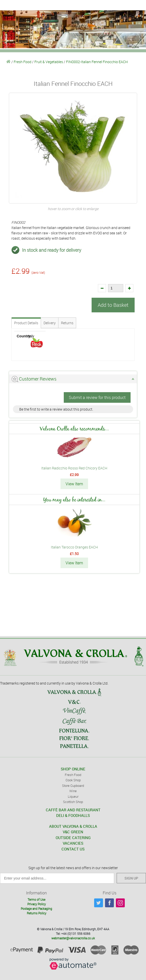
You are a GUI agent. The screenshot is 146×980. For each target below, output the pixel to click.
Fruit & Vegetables (49, 62)
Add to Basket (113, 305)
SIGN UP (131, 878)
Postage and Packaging (36, 909)
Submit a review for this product (97, 397)
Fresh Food (23, 62)
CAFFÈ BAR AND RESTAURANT (73, 810)
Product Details (26, 323)
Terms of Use (36, 899)
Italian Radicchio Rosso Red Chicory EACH (74, 468)
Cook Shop (73, 780)
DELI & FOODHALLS (73, 815)
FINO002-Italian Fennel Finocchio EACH (97, 62)
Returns (67, 323)
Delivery (50, 323)
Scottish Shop (73, 802)
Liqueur (73, 796)
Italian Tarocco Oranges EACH (74, 547)
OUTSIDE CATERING (73, 838)
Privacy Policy (37, 904)
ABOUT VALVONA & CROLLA (73, 826)
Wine (73, 791)
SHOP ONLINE (73, 769)
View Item (74, 484)
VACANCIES (73, 843)
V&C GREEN (73, 832)
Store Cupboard (73, 786)
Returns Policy (37, 913)
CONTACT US (73, 849)
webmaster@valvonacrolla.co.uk (73, 938)
